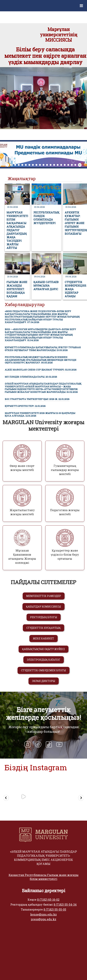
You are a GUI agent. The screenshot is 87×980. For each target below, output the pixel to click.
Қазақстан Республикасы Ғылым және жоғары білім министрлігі (44, 877)
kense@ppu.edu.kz (43, 914)
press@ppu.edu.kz (43, 919)
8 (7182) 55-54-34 (65, 904)
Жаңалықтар (22, 179)
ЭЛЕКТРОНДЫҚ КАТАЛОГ (44, 660)
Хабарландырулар (25, 304)
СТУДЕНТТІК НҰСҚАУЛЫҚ (43, 628)
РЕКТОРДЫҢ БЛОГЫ (44, 617)
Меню (83, 3)
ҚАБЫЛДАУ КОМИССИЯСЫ (43, 607)
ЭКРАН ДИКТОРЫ (44, 681)
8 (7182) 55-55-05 (55, 909)
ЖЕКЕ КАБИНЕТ (43, 638)
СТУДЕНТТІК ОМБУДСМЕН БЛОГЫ (43, 670)
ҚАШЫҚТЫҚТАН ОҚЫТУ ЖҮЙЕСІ (43, 649)
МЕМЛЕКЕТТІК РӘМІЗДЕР (44, 596)
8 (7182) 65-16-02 (48, 899)
